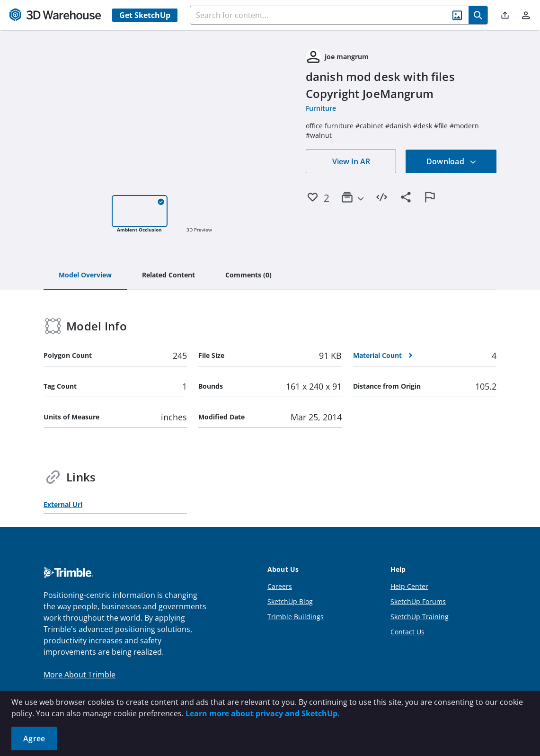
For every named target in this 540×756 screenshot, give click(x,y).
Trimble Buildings (296, 617)
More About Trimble (80, 675)
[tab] (85, 276)
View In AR (351, 161)
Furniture (321, 108)
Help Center (409, 586)
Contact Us (407, 632)
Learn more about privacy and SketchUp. (263, 713)
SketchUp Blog (290, 601)
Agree (34, 738)
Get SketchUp (145, 15)
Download (451, 161)
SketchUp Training (420, 617)
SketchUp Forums (418, 601)
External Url (63, 504)
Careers (280, 586)
